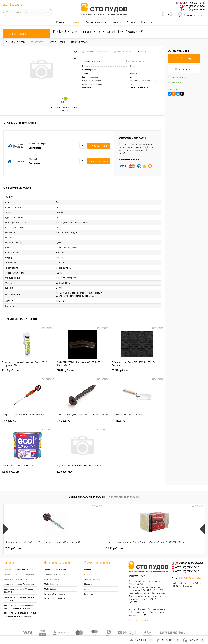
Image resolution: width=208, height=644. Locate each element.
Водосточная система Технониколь (19, 584)
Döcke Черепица (51, 584)
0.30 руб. (164, 548)
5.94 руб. (137, 423)
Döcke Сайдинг (50, 589)
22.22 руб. (64, 548)
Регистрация (16, 4)
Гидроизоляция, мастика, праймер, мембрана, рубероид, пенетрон (18, 606)
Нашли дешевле (177, 77)
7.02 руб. (13, 548)
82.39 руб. (137, 372)
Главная (61, 22)
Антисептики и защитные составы (18, 569)
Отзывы (131, 22)
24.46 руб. (115, 548)
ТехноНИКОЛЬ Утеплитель (55, 594)
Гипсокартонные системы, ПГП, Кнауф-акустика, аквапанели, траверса (20, 614)
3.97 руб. (27, 423)
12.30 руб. (27, 473)
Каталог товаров (27, 34)
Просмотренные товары (124, 497)
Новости (116, 22)
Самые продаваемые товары (87, 497)
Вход (6, 4)
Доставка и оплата (96, 22)
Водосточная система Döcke (16, 579)
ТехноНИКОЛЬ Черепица (55, 599)
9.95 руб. (82, 423)
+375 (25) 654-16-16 (194, 9)
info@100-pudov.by (190, 578)
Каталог (75, 22)
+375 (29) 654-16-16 (194, 3)
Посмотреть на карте (138, 620)
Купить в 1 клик (184, 69)
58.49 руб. (82, 372)
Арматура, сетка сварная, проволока (19, 574)
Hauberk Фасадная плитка (55, 569)
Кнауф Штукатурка (52, 579)
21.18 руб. (27, 372)
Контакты (146, 22)
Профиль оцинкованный (54, 574)
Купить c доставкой (99, 146)
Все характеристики (136, 61)
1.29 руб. (82, 473)
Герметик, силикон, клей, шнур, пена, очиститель (19, 598)
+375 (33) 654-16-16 (194, 6)
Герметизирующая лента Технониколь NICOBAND (20, 591)
